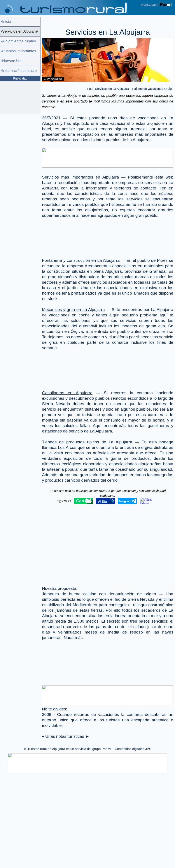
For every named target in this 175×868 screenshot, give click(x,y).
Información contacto (19, 71)
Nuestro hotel (13, 61)
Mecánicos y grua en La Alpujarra (73, 310)
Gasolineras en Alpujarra (67, 393)
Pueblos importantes (19, 51)
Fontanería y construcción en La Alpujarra (81, 260)
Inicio (7, 22)
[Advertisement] (63, 234)
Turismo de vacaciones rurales (152, 89)
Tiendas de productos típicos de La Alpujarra (87, 442)
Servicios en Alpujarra (20, 31)
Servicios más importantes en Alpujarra (80, 177)
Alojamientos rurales (19, 41)
